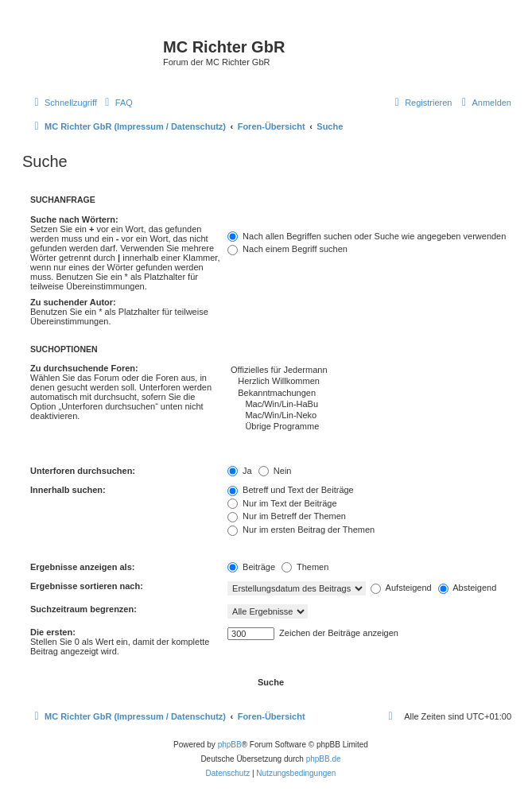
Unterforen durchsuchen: (83, 471)
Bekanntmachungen (369, 394)
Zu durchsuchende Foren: (84, 368)
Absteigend (468, 588)
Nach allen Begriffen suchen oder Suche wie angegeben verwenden (367, 236)
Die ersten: (53, 632)
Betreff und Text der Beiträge (291, 490)
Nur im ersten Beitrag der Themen (301, 530)
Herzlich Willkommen (369, 382)
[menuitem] (117, 103)
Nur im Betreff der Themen (287, 516)
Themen (305, 567)
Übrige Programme (369, 427)
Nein (275, 471)
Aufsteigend (401, 588)
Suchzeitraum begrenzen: (83, 609)
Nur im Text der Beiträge (282, 503)
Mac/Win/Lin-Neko (369, 416)
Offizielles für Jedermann (369, 371)
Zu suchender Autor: (73, 302)
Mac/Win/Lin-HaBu (369, 405)
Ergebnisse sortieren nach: (87, 586)
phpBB (230, 745)
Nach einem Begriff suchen (287, 249)
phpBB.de (324, 759)
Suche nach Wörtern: (74, 219)
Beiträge (251, 567)
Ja (240, 471)
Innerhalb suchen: (68, 490)
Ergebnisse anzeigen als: (82, 567)
